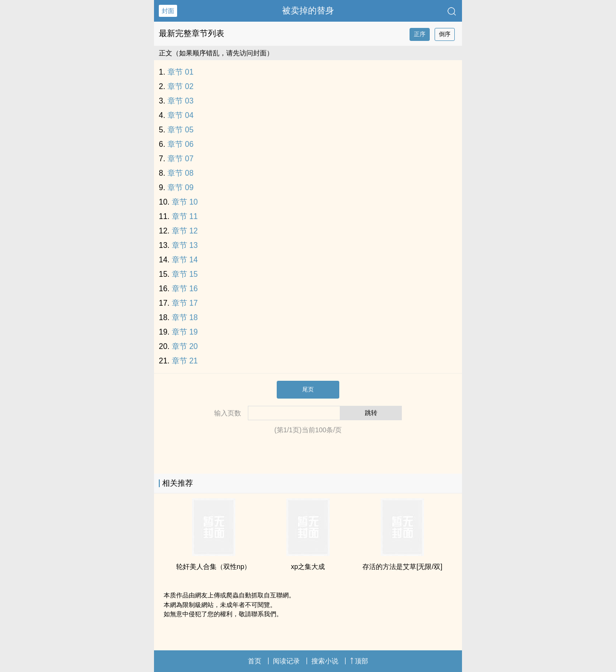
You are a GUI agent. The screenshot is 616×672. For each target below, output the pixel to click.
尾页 (308, 389)
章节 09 (180, 187)
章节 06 (180, 144)
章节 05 (180, 130)
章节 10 (185, 202)
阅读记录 (286, 661)
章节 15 (185, 274)
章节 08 (180, 173)
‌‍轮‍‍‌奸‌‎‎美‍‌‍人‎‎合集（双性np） (214, 567)
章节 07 (180, 159)
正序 (420, 34)
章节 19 (185, 332)
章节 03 (180, 101)
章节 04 (180, 115)
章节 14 (185, 260)
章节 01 (180, 72)
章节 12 (185, 231)
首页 (255, 661)
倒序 (445, 34)
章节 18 (185, 317)
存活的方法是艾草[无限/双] (402, 567)
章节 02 (180, 86)
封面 (168, 11)
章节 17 (185, 303)
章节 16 (185, 289)
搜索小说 (325, 661)
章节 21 (185, 361)
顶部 (359, 661)
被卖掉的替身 (308, 11)
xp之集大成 (308, 567)
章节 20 (185, 346)
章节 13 (185, 245)
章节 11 (185, 216)
